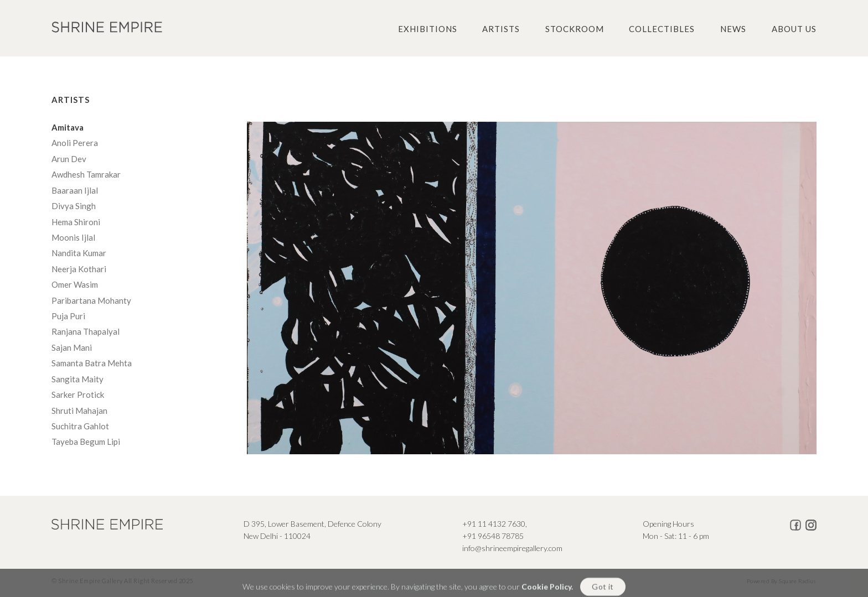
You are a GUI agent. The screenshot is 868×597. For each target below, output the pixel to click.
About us (794, 29)
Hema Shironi (77, 222)
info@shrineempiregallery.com (512, 548)
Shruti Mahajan (80, 411)
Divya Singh (74, 206)
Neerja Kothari (80, 269)
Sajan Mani (73, 347)
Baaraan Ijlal (76, 190)
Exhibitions (428, 29)
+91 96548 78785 (493, 536)
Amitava (69, 127)
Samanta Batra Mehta (92, 363)
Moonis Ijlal (75, 237)
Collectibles (662, 29)
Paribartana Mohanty (92, 300)
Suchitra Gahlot (81, 426)
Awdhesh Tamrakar (87, 174)
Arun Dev (70, 159)
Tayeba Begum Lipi (87, 442)
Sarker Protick (79, 394)
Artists (501, 29)
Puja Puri (69, 316)
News (733, 29)
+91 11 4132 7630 (494, 524)
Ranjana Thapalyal (86, 331)
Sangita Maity (78, 379)
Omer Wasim (76, 284)
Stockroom (575, 29)
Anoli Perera (76, 143)
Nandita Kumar (80, 253)
